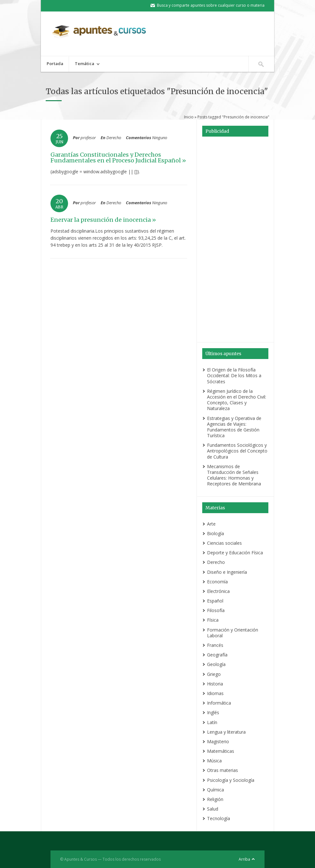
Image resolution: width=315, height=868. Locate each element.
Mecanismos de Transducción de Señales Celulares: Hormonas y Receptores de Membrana (234, 475)
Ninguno (160, 138)
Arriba (244, 859)
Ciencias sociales (224, 543)
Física (213, 620)
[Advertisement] (235, 240)
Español (215, 601)
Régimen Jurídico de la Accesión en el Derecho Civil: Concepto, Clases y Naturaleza (237, 400)
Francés (215, 645)
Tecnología (219, 818)
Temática (84, 64)
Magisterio (218, 741)
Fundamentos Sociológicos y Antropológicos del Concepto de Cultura (237, 451)
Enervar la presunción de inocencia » (103, 220)
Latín (212, 722)
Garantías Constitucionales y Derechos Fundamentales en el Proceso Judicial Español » (118, 157)
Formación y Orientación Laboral (233, 633)
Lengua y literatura (226, 732)
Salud (213, 809)
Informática (219, 703)
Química (215, 790)
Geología (216, 664)
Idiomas (215, 693)
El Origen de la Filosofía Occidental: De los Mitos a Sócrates (234, 375)
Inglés (213, 712)
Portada (55, 64)
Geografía (217, 655)
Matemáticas (221, 751)
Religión (215, 799)
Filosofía (216, 610)
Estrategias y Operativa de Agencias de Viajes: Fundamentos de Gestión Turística (234, 427)
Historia (215, 684)
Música (214, 761)
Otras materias (223, 770)
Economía (217, 582)
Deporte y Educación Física (235, 553)
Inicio (189, 117)
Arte (211, 524)
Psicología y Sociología (231, 780)
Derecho (114, 138)
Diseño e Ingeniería (227, 572)
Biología (215, 533)
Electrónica (218, 591)
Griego (214, 674)
